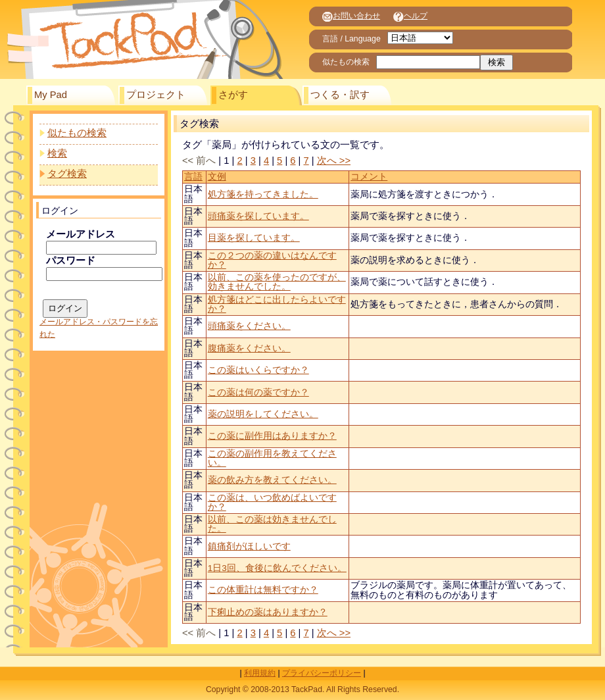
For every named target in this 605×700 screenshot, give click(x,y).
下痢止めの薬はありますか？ (268, 612)
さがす (233, 95)
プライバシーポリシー (322, 673)
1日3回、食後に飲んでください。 (277, 568)
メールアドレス (81, 234)
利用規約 (260, 673)
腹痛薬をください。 (249, 348)
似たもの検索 (77, 133)
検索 (57, 153)
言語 (193, 177)
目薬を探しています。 (254, 238)
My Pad (51, 95)
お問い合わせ (351, 16)
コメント (369, 177)
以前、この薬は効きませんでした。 (272, 524)
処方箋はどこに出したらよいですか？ (277, 304)
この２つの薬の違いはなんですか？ (272, 260)
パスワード (71, 261)
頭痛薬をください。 (249, 326)
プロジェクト (156, 95)
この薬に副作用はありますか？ (272, 436)
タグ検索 (67, 174)
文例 (217, 177)
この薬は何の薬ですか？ (258, 392)
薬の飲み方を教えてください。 (272, 480)
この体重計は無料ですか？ (263, 590)
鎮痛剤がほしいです (249, 546)
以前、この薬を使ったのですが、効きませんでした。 (277, 282)
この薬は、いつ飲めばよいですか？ (272, 502)
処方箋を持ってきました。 (263, 194)
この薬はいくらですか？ (258, 370)
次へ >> (334, 161)
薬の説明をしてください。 (263, 414)
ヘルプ (410, 16)
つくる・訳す (340, 95)
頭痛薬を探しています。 (258, 216)
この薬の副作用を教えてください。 (272, 458)
